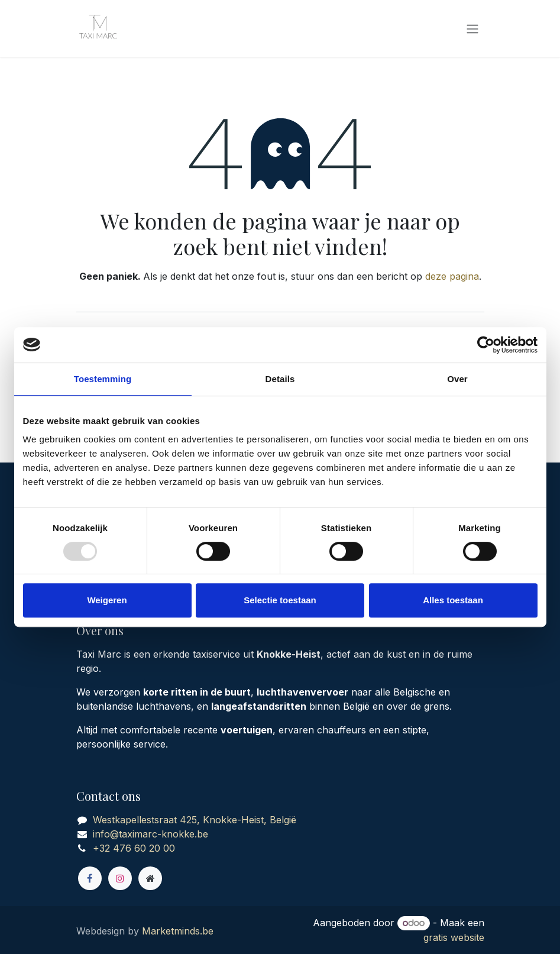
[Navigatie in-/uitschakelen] (472, 28)
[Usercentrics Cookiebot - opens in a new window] (486, 345)
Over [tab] (457, 379)
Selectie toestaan (280, 600)
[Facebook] (90, 878)
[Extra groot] (150, 878)
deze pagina (452, 276)
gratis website (454, 937)
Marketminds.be (178, 931)
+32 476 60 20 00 (134, 848)
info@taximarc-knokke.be (150, 834)
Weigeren (107, 600)
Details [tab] (280, 379)
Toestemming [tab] (103, 379)
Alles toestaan (453, 600)
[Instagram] (120, 878)
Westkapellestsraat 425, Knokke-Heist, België (195, 820)
